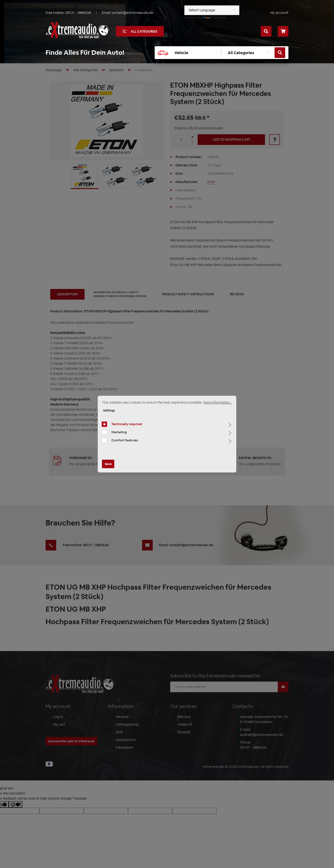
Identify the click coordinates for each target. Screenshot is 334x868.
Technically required (127, 424)
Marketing (119, 432)
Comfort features (125, 440)
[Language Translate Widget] (212, 10)
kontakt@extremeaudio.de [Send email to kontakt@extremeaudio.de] (132, 13)
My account (279, 13)
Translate (215, 18)
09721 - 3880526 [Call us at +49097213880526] (78, 13)
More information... (218, 402)
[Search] (266, 31)
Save (108, 464)
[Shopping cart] (283, 31)
